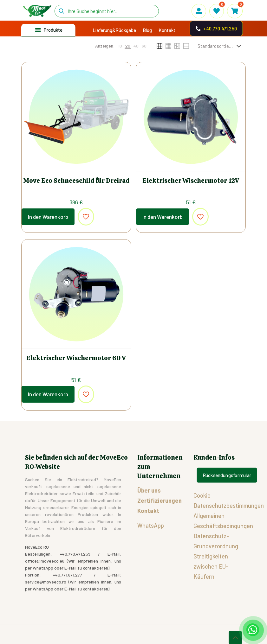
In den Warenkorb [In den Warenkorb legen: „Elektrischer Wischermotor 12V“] (163, 217)
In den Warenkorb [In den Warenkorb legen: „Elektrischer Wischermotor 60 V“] (48, 394)
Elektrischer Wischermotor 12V (191, 181)
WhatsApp (151, 525)
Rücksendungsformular (227, 475)
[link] (120, 46)
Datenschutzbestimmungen (229, 505)
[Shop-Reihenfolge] (221, 46)
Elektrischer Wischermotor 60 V (76, 358)
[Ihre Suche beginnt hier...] (107, 11)
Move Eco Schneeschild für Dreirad (76, 181)
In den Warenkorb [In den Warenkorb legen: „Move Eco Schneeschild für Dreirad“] (48, 217)
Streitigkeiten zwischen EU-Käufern (211, 566)
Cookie (202, 495)
